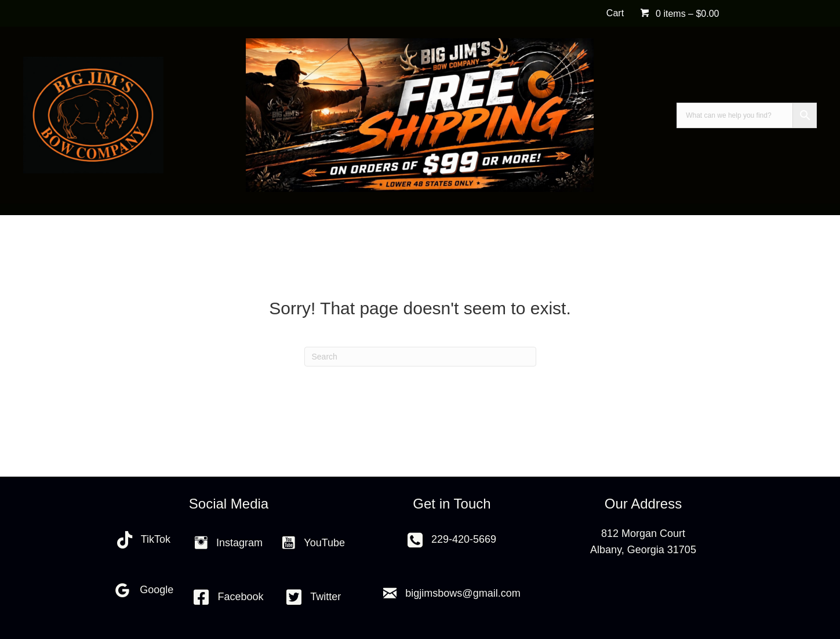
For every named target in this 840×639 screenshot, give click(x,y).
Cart (615, 13)
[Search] (420, 357)
